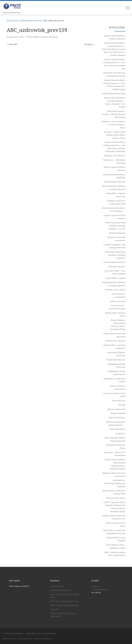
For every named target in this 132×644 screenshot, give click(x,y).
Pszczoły (122, 405)
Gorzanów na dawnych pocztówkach (116, 239)
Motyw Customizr (44, 638)
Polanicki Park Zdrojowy (115, 341)
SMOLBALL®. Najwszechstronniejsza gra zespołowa (115, 483)
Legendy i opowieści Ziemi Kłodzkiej (115, 217)
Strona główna (12, 20)
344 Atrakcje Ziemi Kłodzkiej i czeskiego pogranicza (114, 284)
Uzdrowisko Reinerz (117, 429)
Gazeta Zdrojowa (119, 400)
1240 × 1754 (25, 37)
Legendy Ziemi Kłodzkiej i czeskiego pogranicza (115, 37)
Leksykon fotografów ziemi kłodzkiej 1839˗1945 (114, 246)
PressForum (17, 633)
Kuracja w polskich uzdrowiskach (118, 387)
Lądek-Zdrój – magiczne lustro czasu (64, 601)
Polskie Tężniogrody (117, 233)
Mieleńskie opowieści (117, 266)
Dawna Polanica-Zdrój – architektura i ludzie (116, 546)
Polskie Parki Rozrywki (116, 360)
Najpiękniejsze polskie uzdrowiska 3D (116, 373)
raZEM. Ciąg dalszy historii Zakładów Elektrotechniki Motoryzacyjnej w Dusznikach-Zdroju (114, 507)
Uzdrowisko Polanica (117, 418)
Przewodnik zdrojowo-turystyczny (116, 354)
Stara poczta (55, 609)
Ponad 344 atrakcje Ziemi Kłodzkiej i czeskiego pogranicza (115, 255)
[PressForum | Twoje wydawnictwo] (12, 6)
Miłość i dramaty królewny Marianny (64, 605)
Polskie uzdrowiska (118, 301)
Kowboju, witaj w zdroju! (115, 290)
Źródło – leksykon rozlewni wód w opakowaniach (114, 554)
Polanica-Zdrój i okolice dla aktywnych (114, 335)
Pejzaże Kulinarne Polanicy (114, 262)
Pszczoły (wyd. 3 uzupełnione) (119, 295)
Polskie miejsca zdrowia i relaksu (115, 314)
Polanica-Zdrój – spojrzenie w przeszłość (114, 347)
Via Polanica (120, 433)
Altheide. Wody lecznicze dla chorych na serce (114, 517)
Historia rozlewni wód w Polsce (116, 524)
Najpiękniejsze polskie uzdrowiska (116, 365)
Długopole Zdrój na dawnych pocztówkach (114, 475)
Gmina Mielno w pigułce (115, 278)
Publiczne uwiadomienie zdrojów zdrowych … (116, 423)
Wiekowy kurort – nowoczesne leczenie (117, 307)
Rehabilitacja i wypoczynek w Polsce (114, 380)
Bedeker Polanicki (118, 413)
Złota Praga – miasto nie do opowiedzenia (114, 454)
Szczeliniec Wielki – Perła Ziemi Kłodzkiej (115, 272)
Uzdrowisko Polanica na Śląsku (116, 446)
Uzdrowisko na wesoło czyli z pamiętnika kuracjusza (114, 532)
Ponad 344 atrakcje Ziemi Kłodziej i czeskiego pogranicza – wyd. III (115, 226)
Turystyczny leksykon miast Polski (114, 395)
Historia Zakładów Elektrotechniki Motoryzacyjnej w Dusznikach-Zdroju (118, 325)
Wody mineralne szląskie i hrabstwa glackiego (115, 439)
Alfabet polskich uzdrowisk (31, 20)
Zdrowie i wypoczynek (116, 409)
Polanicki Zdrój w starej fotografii (116, 539)
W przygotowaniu (57, 586)
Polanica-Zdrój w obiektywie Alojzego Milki (114, 492)
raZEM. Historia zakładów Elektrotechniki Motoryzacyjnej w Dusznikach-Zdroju (115, 464)
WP (14, 638)
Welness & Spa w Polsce (116, 498)
